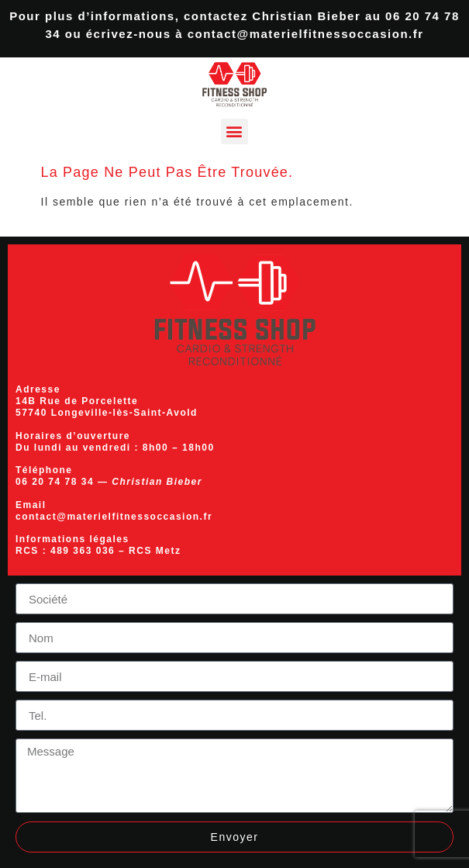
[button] (234, 131)
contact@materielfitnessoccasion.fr (306, 34)
